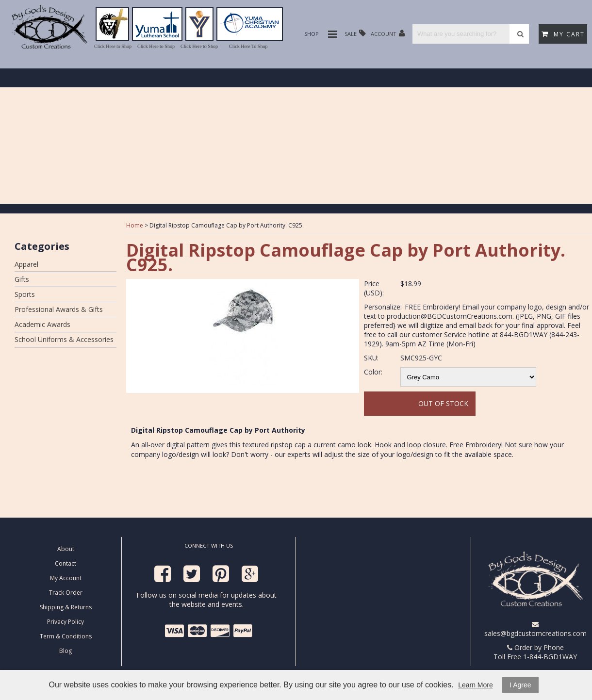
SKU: (371, 358)
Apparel (26, 264)
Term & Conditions (66, 636)
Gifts (22, 279)
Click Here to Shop (113, 46)
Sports (25, 294)
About (66, 549)
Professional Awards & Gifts (59, 309)
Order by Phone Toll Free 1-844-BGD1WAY (535, 652)
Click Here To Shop (248, 46)
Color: (373, 372)
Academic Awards (42, 324)
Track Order (66, 593)
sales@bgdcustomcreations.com (535, 629)
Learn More (476, 685)
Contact (66, 563)
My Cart (563, 34)
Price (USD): (374, 288)
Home (135, 225)
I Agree (520, 685)
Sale (355, 33)
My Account (66, 578)
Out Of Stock (443, 403)
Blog (66, 651)
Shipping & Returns (66, 607)
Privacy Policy (66, 622)
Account (388, 33)
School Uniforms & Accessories (64, 339)
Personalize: (383, 307)
